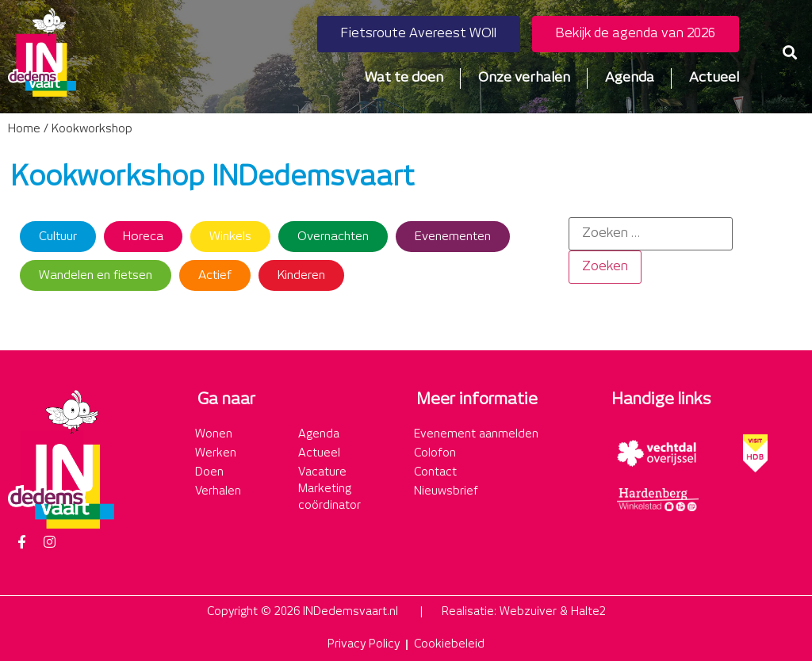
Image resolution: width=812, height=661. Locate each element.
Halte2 (588, 612)
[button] (789, 53)
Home (24, 129)
